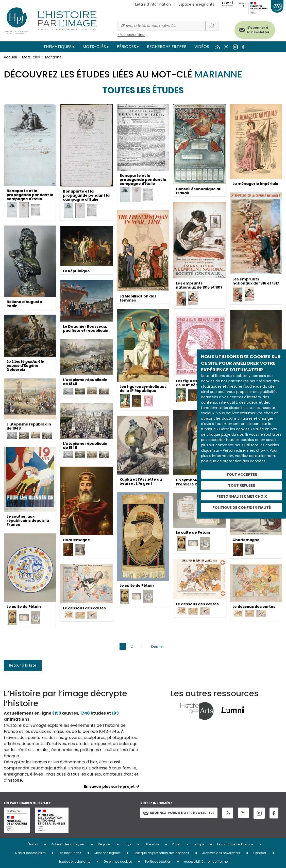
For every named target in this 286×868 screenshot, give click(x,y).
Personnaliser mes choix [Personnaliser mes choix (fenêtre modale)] (242, 496)
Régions (104, 844)
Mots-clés (94, 47)
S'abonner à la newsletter (258, 30)
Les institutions (70, 853)
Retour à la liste (23, 665)
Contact (260, 853)
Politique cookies (158, 862)
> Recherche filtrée (131, 35)
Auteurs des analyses (68, 844)
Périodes (126, 47)
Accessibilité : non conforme (206, 862)
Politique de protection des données (161, 853)
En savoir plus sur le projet (109, 786)
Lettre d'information (153, 4)
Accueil (10, 57)
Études (33, 844)
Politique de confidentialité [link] (242, 508)
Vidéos (202, 47)
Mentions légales (107, 853)
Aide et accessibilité (30, 853)
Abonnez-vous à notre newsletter (179, 813)
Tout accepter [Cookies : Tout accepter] (242, 475)
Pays (128, 844)
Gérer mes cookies (118, 862)
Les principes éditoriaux (235, 844)
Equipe (199, 844)
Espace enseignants (196, 4)
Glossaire (152, 844)
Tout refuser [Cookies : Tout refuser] (242, 485)
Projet (176, 844)
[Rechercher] (162, 26)
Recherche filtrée (167, 47)
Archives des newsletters (221, 853)
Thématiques (57, 47)
